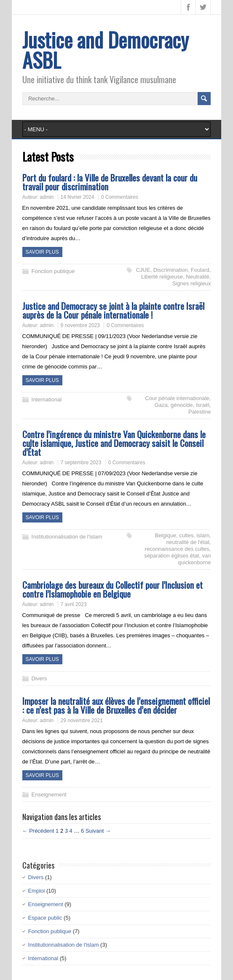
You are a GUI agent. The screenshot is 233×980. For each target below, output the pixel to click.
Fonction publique (53, 271)
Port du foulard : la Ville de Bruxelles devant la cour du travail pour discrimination (110, 182)
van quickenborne (194, 559)
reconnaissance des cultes (177, 549)
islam (203, 535)
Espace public (45, 918)
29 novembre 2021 (82, 720)
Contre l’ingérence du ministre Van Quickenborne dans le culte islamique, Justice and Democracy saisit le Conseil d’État (114, 443)
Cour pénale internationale (177, 398)
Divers (39, 678)
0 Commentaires (120, 197)
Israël (203, 405)
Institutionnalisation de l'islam (67, 537)
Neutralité (198, 277)
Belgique (165, 535)
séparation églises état (171, 556)
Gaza (161, 405)
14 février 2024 (78, 197)
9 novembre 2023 (80, 325)
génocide (182, 405)
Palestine (200, 412)
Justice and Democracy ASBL (106, 50)
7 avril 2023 (74, 604)
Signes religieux (192, 283)
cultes (186, 535)
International (47, 399)
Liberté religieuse (162, 277)
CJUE (143, 270)
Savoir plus (42, 252)
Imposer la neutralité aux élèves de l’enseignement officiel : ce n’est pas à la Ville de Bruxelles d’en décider (116, 705)
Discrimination (171, 270)
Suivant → (98, 831)
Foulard (200, 270)
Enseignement (49, 795)
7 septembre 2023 (81, 463)
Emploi (37, 891)
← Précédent (38, 831)
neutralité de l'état (188, 542)
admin (47, 197)
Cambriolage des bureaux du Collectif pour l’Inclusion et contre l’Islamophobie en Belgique (112, 589)
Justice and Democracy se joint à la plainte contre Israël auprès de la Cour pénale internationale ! (113, 310)
